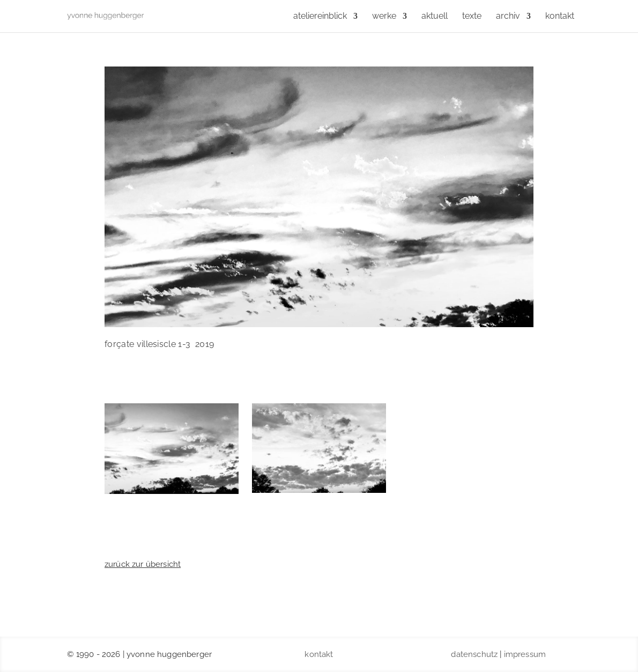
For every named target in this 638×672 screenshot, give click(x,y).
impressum (525, 654)
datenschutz (474, 654)
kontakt (319, 654)
